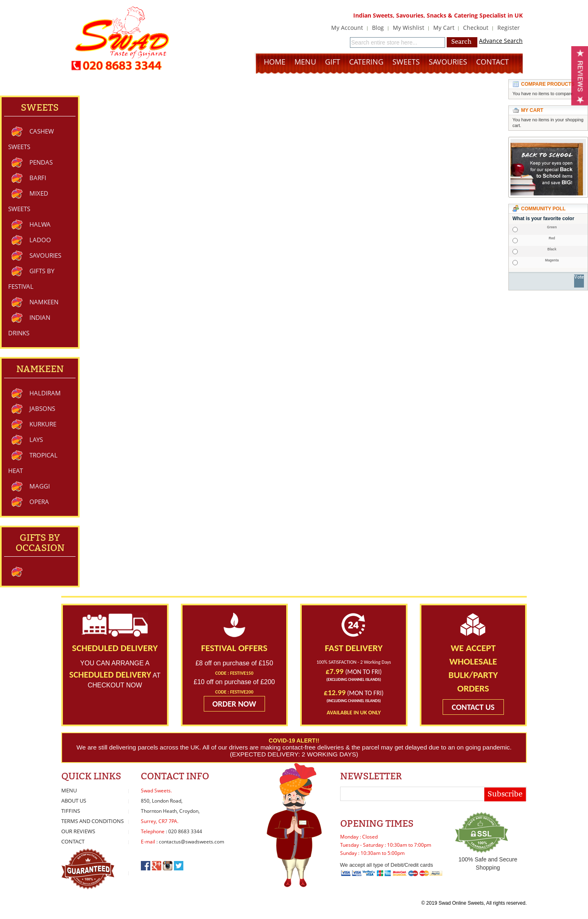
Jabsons (42, 408)
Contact (492, 62)
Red (552, 239)
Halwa (40, 224)
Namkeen (44, 302)
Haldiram (45, 393)
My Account (347, 28)
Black (552, 250)
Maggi (40, 486)
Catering (366, 62)
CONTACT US (473, 707)
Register (509, 28)
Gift (333, 62)
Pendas (41, 162)
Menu (305, 62)
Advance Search (501, 41)
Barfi (38, 178)
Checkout (476, 28)
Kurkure (43, 424)
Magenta (552, 261)
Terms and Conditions (92, 821)
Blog (378, 28)
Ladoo (40, 240)
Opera (39, 502)
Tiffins (71, 811)
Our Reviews (78, 831)
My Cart (444, 28)
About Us (74, 801)
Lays (36, 439)
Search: (345, 41)
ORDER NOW (234, 704)
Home (275, 62)
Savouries (448, 62)
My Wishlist (409, 28)
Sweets (406, 62)
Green (552, 228)
